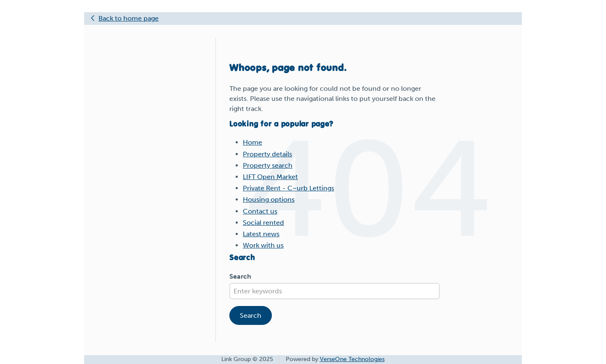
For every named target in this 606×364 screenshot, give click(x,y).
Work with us (263, 245)
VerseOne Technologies (352, 359)
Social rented (263, 223)
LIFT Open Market (270, 177)
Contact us (260, 211)
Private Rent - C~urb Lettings (288, 188)
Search (240, 276)
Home (252, 142)
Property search (268, 165)
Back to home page (129, 18)
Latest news (261, 234)
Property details (267, 154)
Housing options (269, 199)
